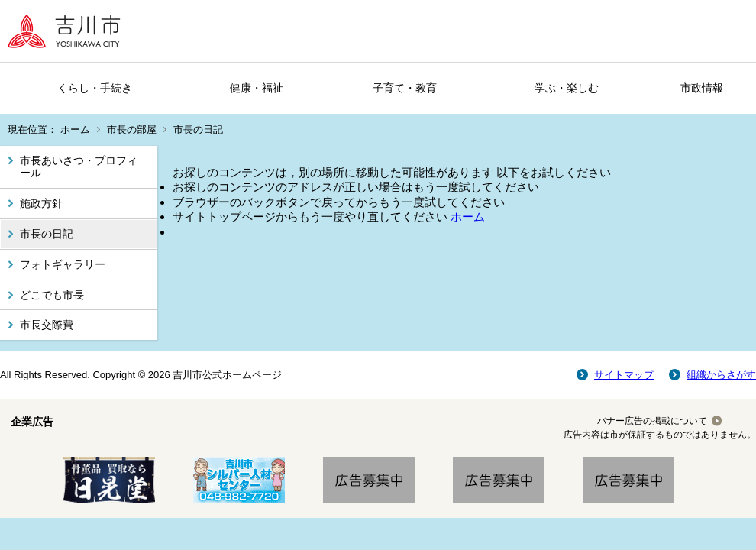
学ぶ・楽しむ (567, 88)
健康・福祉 (257, 88)
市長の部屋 (132, 129)
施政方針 (41, 203)
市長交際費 (47, 325)
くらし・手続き (95, 88)
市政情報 (702, 88)
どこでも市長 (52, 295)
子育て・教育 (405, 88)
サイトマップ (624, 375)
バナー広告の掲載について (652, 421)
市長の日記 (198, 129)
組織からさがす (721, 375)
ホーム (75, 129)
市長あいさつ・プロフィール (79, 167)
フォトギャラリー (63, 264)
